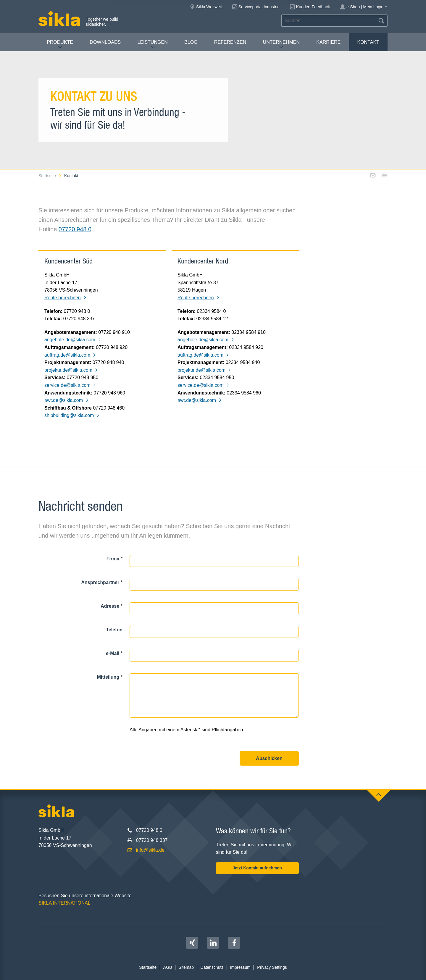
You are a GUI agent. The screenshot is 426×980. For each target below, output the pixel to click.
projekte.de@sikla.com (71, 370)
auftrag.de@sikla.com (70, 355)
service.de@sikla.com (70, 385)
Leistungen (153, 45)
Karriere (328, 42)
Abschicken (269, 758)
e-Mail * (114, 653)
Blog (191, 42)
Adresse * (112, 606)
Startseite (50, 176)
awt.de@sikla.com (67, 400)
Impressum (240, 967)
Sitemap (186, 967)
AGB (168, 967)
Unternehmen (281, 45)
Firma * (114, 559)
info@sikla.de (150, 850)
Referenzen (230, 42)
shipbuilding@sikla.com (72, 415)
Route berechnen (66, 298)
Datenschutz (212, 967)
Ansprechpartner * (102, 582)
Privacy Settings (272, 967)
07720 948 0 (75, 229)
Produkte (60, 45)
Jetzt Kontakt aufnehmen (257, 868)
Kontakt (368, 42)
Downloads (105, 42)
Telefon (114, 630)
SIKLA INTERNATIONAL (64, 903)
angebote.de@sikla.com (73, 340)
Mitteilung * (110, 677)
